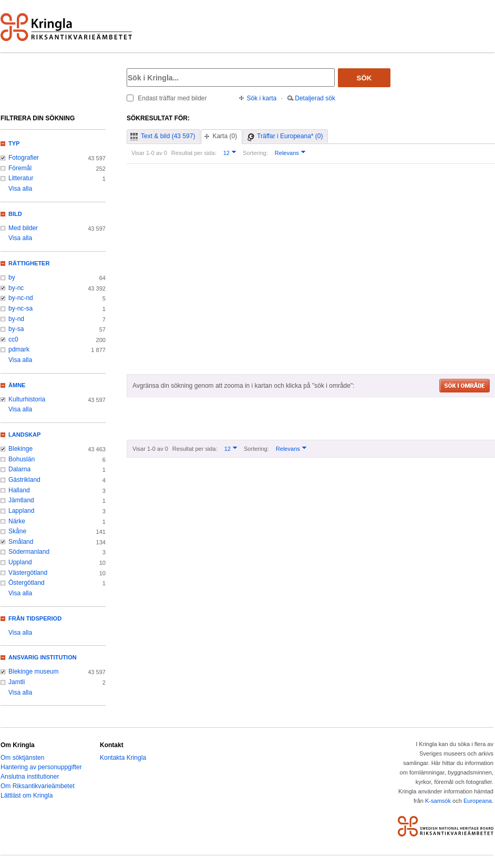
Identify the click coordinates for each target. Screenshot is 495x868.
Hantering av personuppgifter (41, 767)
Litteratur (21, 178)
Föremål (20, 168)
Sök (364, 78)
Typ (14, 143)
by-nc (16, 288)
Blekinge (20, 449)
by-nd (16, 319)
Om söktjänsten (22, 758)
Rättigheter (29, 263)
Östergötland (27, 583)
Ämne (17, 385)
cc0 (13, 339)
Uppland (20, 562)
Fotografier (24, 158)
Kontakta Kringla (123, 758)
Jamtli (17, 682)
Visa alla (20, 189)
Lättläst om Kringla (27, 795)
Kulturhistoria (27, 399)
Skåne (17, 531)
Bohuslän (22, 459)
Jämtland (21, 500)
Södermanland (29, 552)
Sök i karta (262, 98)
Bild (15, 214)
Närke (17, 521)
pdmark (19, 349)
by (12, 277)
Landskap (24, 435)
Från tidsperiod (35, 618)
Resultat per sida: (194, 153)
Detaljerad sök (315, 98)
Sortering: (255, 153)
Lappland (21, 511)
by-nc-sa (20, 308)
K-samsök (438, 801)
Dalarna (19, 469)
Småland (21, 542)
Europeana (478, 801)
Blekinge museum (34, 671)
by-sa (16, 329)
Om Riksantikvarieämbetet (38, 786)
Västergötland (28, 573)
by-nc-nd (21, 298)
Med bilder (23, 228)
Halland (19, 490)
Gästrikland (24, 480)
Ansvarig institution (43, 657)
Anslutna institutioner (30, 777)
